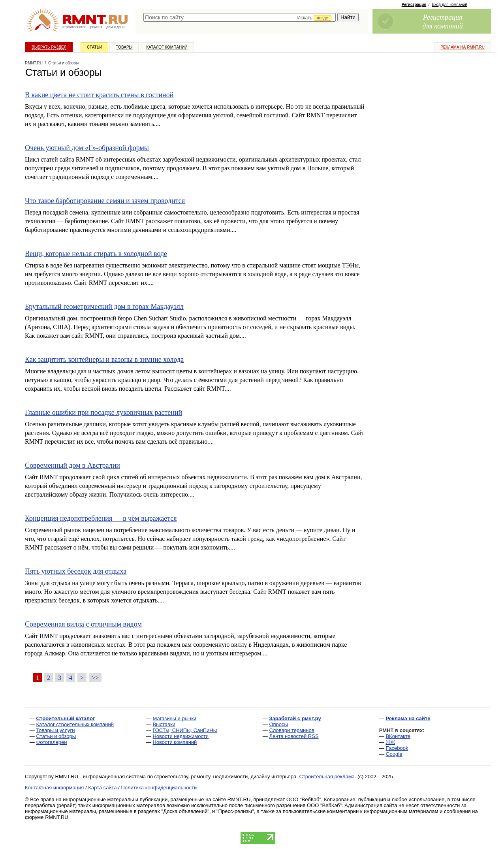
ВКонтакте (398, 736)
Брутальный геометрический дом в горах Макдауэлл (104, 307)
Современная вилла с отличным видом (83, 624)
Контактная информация (54, 788)
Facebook (397, 748)
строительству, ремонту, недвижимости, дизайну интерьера (226, 777)
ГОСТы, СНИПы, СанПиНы (185, 730)
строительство (74, 27)
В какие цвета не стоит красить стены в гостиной (99, 95)
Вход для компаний (449, 5)
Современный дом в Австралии (72, 465)
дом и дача (115, 27)
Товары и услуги (55, 730)
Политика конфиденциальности (159, 788)
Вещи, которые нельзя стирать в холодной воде (96, 254)
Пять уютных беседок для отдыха (76, 571)
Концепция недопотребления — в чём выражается (101, 518)
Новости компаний (175, 742)
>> (95, 678)
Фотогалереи (51, 742)
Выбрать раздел (49, 47)
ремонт (96, 27)
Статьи (94, 47)
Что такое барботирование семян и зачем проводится (105, 201)
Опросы (278, 724)
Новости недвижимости (181, 736)
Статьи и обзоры (56, 736)
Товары (124, 47)
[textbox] (240, 17)
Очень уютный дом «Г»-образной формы (87, 148)
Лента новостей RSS (294, 736)
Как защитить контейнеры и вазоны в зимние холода (104, 360)
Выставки (164, 724)
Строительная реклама (327, 777)
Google (394, 754)
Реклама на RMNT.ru (463, 47)
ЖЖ (390, 742)
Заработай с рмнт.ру (295, 718)
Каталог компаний (167, 47)
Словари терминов (291, 730)
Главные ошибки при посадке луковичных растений (103, 412)
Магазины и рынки (174, 718)
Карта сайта (102, 788)
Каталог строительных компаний (75, 724)
